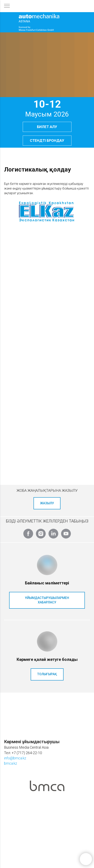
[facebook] (28, 534)
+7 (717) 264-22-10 (27, 753)
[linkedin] (53, 534)
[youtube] (66, 534)
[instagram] (41, 534)
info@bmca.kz (15, 758)
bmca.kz (11, 763)
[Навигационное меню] (7, 6)
